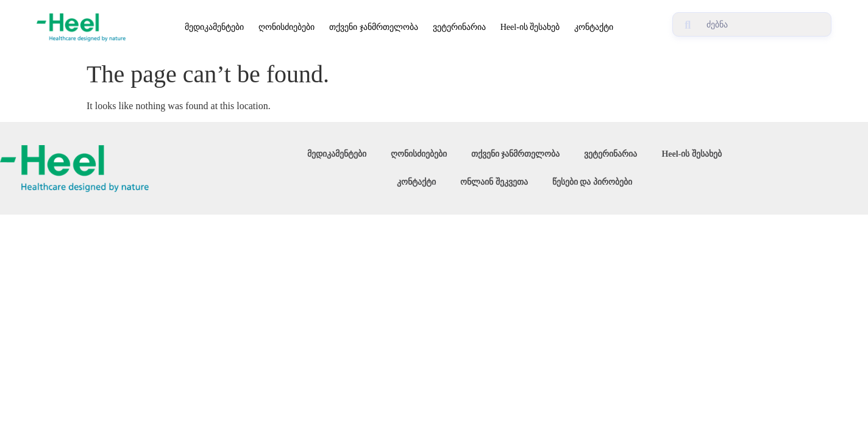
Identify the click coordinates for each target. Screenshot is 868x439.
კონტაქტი (594, 27)
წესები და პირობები (592, 182)
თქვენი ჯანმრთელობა (374, 27)
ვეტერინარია (459, 27)
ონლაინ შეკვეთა (494, 182)
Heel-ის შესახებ (530, 27)
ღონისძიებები (286, 27)
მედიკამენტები (214, 27)
